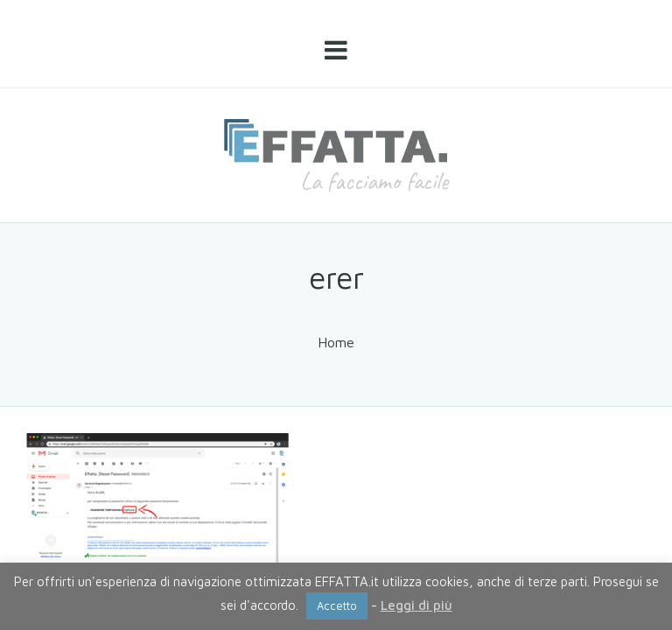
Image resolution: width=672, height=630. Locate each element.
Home (336, 342)
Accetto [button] (337, 605)
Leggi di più (416, 605)
